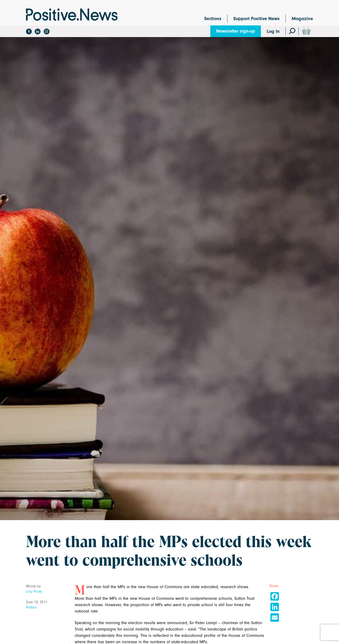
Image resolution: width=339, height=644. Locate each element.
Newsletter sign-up (236, 31)
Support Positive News (257, 19)
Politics (31, 607)
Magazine (302, 19)
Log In (273, 31)
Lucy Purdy (34, 591)
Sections (213, 19)
